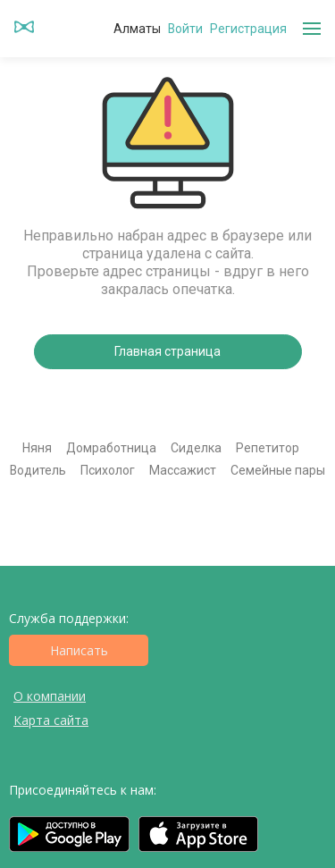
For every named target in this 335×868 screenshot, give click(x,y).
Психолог (108, 470)
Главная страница (167, 351)
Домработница (111, 448)
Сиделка (196, 448)
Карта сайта (51, 720)
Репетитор (268, 448)
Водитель (38, 470)
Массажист (183, 470)
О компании (50, 696)
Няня (37, 448)
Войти (185, 29)
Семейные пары (278, 470)
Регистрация (248, 29)
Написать (79, 650)
